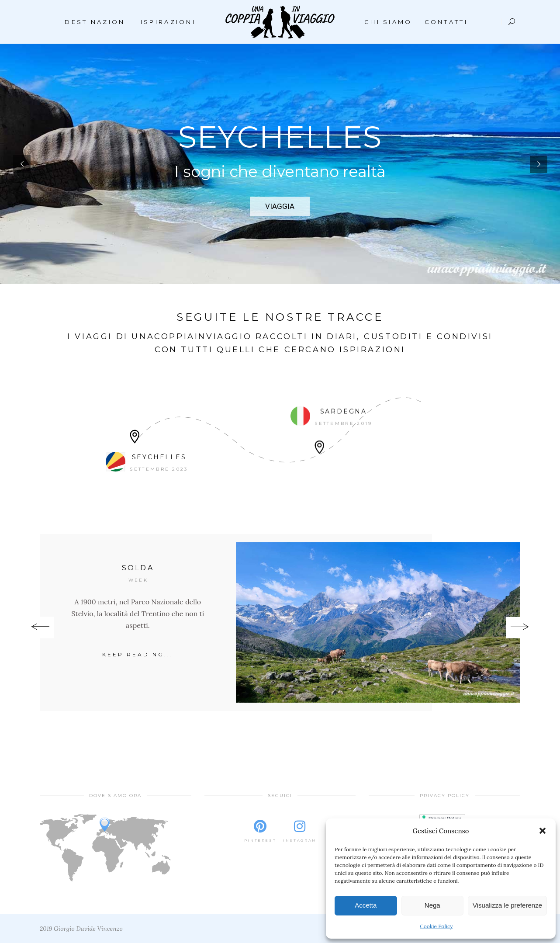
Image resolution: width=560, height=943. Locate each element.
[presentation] (40, 628)
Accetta (366, 905)
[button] (543, 831)
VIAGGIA (280, 206)
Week (138, 580)
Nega (432, 905)
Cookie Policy (436, 926)
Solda (138, 568)
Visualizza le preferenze (507, 905)
